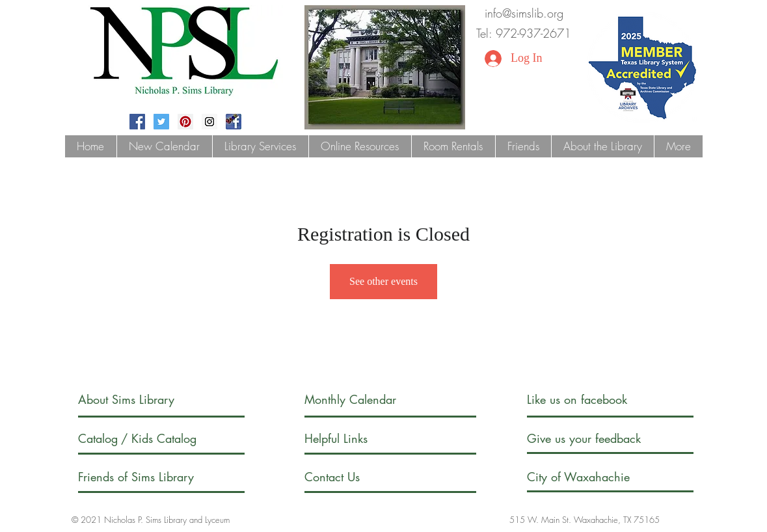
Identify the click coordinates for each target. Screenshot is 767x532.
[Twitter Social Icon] (161, 122)
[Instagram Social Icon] (209, 122)
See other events (383, 281)
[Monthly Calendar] (361, 400)
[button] (260, 146)
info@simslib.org (524, 13)
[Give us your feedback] (597, 439)
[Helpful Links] (342, 439)
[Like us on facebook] (591, 400)
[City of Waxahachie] (589, 477)
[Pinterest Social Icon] (185, 122)
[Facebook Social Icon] (137, 122)
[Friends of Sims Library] (154, 477)
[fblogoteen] (234, 122)
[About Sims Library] (141, 400)
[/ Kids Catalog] (170, 439)
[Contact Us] (354, 477)
